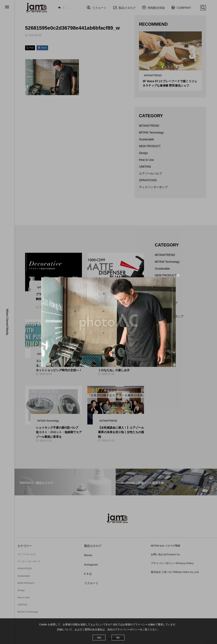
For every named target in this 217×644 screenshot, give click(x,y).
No (118, 638)
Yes (99, 638)
